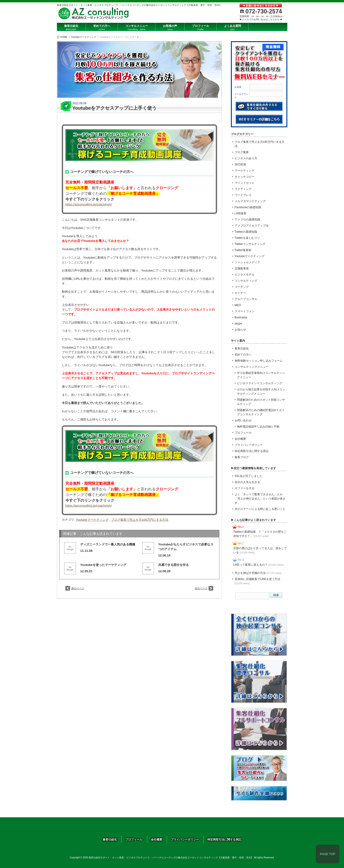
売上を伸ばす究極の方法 (258, 573)
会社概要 (240, 439)
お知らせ (240, 330)
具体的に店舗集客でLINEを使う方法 (258, 581)
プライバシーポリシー (249, 445)
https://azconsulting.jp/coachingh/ (89, 204)
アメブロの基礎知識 (247, 220)
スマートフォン (245, 311)
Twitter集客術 (243, 250)
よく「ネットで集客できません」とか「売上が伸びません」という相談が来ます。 (260, 499)
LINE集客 (241, 213)
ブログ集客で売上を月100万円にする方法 (140, 520)
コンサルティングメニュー (252, 367)
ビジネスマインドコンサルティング (260, 383)
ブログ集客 (242, 152)
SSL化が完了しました (249, 476)
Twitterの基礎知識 (246, 232)
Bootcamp (241, 317)
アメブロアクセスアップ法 (252, 226)
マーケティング (245, 171)
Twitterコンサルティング (250, 244)
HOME (64, 37)
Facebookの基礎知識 (248, 207)
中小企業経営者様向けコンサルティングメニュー (261, 375)
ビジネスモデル (245, 275)
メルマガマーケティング (250, 201)
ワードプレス (243, 195)
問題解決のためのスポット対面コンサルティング (261, 402)
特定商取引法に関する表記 (252, 451)
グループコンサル (246, 299)
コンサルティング (246, 281)
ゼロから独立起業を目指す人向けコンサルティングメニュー (261, 392)
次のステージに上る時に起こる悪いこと (260, 509)
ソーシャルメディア (247, 262)
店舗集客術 (242, 268)
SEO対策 (240, 164)
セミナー (240, 293)
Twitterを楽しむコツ (247, 238)
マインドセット (245, 183)
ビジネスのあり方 (246, 158)
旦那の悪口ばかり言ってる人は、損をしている (260, 550)
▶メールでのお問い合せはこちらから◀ (261, 19)
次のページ (201, 588)
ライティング (243, 189)
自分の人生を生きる (247, 482)
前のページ (78, 588)
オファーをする (245, 488)
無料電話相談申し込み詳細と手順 (258, 427)
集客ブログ (242, 457)
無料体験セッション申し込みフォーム (259, 361)
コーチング (242, 287)
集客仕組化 (242, 348)
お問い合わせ (243, 420)
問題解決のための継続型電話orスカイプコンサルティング (261, 412)
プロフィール (243, 433)
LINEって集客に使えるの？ (258, 565)
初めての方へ (243, 355)
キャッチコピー (245, 177)
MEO (238, 305)
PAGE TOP (327, 854)
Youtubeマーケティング (83, 37)
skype (238, 324)
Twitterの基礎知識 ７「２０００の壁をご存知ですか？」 (260, 534)
